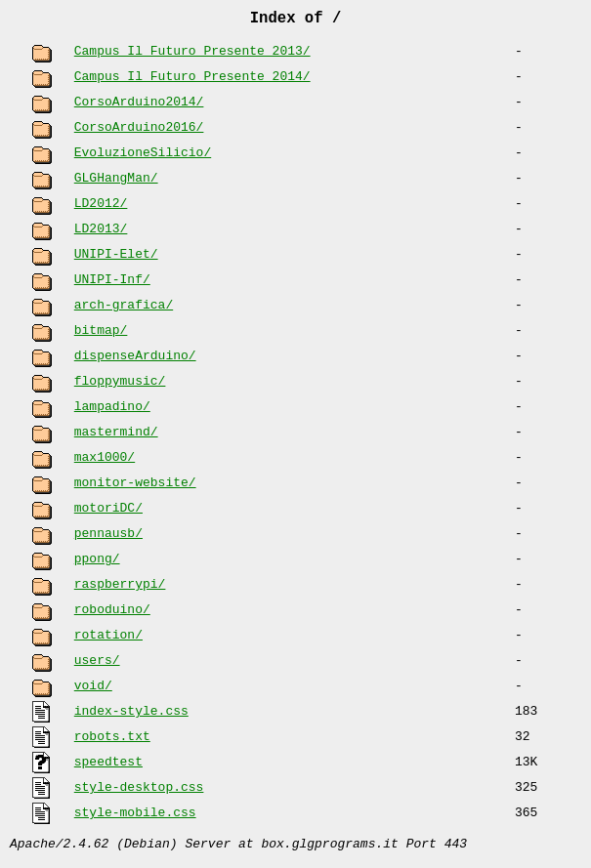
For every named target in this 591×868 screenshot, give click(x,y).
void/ (93, 690)
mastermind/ (116, 436)
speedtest (108, 766)
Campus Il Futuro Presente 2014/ (192, 81)
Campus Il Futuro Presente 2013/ (192, 56)
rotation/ (108, 640)
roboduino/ (112, 614)
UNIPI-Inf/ (112, 284)
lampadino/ (112, 411)
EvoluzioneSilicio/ (143, 157)
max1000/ (105, 462)
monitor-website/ (135, 487)
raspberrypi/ (120, 589)
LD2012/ (101, 208)
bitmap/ (101, 335)
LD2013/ (101, 233)
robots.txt (112, 741)
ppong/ (97, 563)
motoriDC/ (108, 513)
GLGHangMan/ (116, 183)
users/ (97, 665)
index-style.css (131, 716)
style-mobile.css (135, 817)
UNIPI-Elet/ (116, 259)
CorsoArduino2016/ (139, 132)
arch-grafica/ (124, 310)
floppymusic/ (120, 386)
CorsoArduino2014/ (139, 106)
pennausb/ (108, 538)
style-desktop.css (139, 792)
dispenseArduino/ (135, 360)
